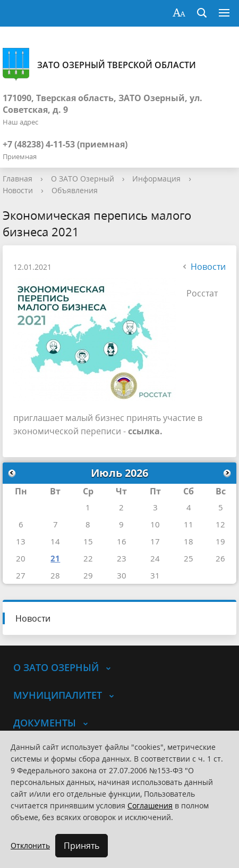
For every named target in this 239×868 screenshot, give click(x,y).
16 (122, 541)
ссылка (144, 431)
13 (21, 541)
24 (155, 558)
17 (155, 541)
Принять (82, 846)
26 (220, 558)
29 (88, 575)
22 (88, 558)
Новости (18, 190)
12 (220, 524)
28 (55, 575)
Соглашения (150, 805)
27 (21, 575)
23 (122, 558)
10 (155, 524)
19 (220, 541)
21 (55, 558)
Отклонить (30, 845)
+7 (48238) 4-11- (34, 144)
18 (189, 541)
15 (88, 541)
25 (189, 558)
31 (155, 575)
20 (21, 558)
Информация (156, 179)
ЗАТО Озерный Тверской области (99, 65)
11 (189, 524)
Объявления (75, 190)
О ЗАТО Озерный (83, 179)
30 (122, 575)
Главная (18, 179)
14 (55, 541)
